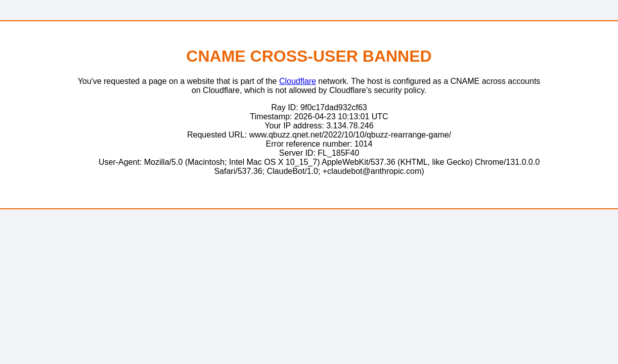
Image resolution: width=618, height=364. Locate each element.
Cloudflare (298, 81)
